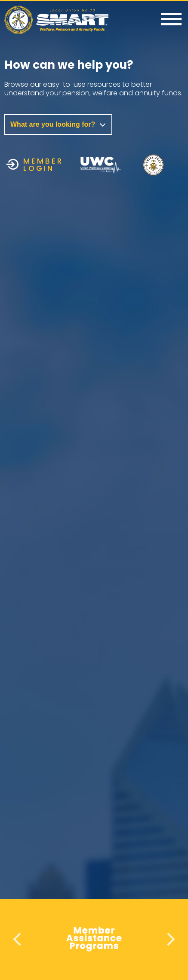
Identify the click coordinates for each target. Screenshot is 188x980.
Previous (18, 939)
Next (170, 939)
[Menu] (171, 20)
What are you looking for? (58, 124)
